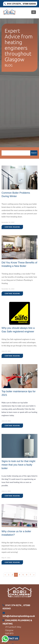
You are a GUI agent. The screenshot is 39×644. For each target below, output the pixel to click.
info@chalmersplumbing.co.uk (19, 616)
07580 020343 (29, 4)
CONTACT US (11, 638)
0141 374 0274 (14, 4)
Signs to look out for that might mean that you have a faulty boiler (18, 465)
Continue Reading (12, 227)
